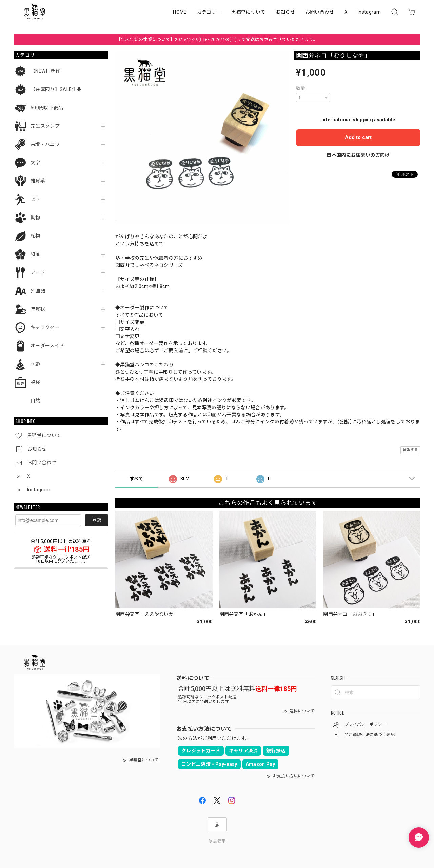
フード (38, 272)
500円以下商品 (47, 108)
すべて (136, 479)
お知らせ (285, 12)
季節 (35, 364)
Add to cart (358, 137)
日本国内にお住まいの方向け (358, 155)
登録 (97, 520)
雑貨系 (38, 181)
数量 (301, 88)
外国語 (38, 291)
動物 (35, 218)
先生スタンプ (45, 126)
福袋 (35, 382)
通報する (410, 450)
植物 (35, 236)
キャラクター (45, 327)
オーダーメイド (47, 346)
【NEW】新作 (45, 71)
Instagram (369, 12)
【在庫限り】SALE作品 (56, 89)
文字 (35, 163)
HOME (180, 12)
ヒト (35, 199)
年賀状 (38, 309)
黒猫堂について (248, 12)
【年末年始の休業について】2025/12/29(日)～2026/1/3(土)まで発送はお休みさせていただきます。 (217, 40)
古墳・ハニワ (45, 144)
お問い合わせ (320, 12)
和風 (35, 254)
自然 (35, 401)
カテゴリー (209, 12)
